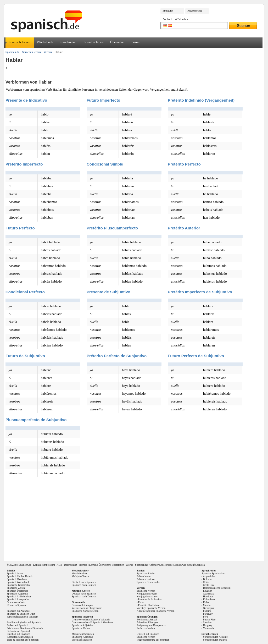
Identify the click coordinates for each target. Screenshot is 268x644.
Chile (206, 582)
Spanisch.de (12, 52)
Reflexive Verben (146, 628)
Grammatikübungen (82, 605)
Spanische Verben (81, 628)
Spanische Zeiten (16, 588)
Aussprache (167, 565)
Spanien (207, 622)
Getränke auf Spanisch (19, 631)
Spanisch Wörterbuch (18, 582)
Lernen (93, 565)
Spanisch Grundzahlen (148, 582)
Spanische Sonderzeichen (85, 611)
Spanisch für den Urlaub (19, 576)
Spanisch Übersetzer (18, 591)
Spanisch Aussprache (18, 599)
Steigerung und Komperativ (151, 625)
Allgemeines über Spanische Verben (156, 611)
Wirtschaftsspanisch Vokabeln (23, 617)
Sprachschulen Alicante (215, 637)
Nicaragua (208, 608)
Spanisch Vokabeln (17, 579)
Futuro (142, 602)
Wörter (130, 565)
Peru (205, 617)
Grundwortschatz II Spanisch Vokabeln (92, 622)
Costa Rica (209, 585)
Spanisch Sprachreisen (213, 573)
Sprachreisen (68, 42)
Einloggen (168, 11)
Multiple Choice (80, 576)
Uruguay (208, 625)
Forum (136, 42)
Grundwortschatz (16, 602)
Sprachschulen (94, 42)
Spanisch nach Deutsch (84, 585)
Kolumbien (209, 599)
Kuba (206, 602)
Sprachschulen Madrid (215, 640)
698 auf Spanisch (196, 565)
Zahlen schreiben (146, 579)
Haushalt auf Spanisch (18, 634)
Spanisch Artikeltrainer (19, 596)
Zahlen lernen (144, 576)
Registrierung (194, 11)
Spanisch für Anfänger (147, 565)
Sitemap (83, 565)
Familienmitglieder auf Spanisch (24, 622)
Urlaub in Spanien (16, 605)
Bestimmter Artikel (147, 620)
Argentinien (209, 576)
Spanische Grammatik (18, 585)
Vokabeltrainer (79, 573)
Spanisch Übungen (147, 617)
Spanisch (23, 565)
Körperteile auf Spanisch (20, 637)
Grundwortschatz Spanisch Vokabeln (91, 620)
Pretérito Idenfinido (149, 605)
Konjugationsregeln (147, 594)
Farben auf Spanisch (18, 625)
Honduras (208, 596)
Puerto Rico (209, 620)
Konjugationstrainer (147, 596)
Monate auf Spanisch (83, 634)
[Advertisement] (136, 519)
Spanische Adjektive (18, 594)
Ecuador (207, 591)
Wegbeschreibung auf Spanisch (153, 640)
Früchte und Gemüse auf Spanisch (25, 628)
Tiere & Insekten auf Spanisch (23, 640)
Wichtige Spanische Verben (151, 608)
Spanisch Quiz (27, 614)
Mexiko (207, 605)
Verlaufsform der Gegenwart (87, 608)
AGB (59, 565)
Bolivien (208, 579)
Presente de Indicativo (150, 599)
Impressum (49, 565)
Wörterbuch (45, 42)
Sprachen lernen (32, 52)
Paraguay (208, 614)
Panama (207, 611)
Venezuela (208, 628)
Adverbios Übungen (147, 622)
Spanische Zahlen (146, 573)
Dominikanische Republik (217, 588)
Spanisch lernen (19, 42)
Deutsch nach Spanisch (84, 582)
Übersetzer (118, 42)
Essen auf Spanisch (82, 640)
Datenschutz (70, 565)
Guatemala (209, 594)
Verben (48, 52)
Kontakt (37, 565)
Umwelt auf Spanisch (148, 634)
